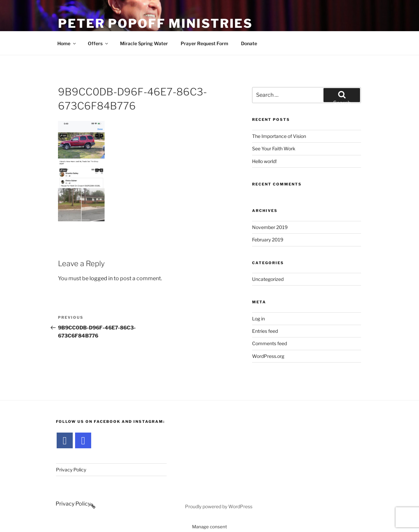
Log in (258, 319)
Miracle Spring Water (144, 43)
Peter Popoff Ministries (155, 23)
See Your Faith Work (274, 148)
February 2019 (268, 240)
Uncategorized (268, 279)
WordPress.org (268, 356)
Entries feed (265, 331)
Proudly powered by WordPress (219, 506)
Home (67, 43)
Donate (249, 43)
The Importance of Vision (279, 136)
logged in (101, 278)
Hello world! (264, 161)
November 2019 (270, 227)
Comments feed (270, 343)
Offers (98, 43)
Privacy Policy (71, 470)
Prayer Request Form (204, 43)
